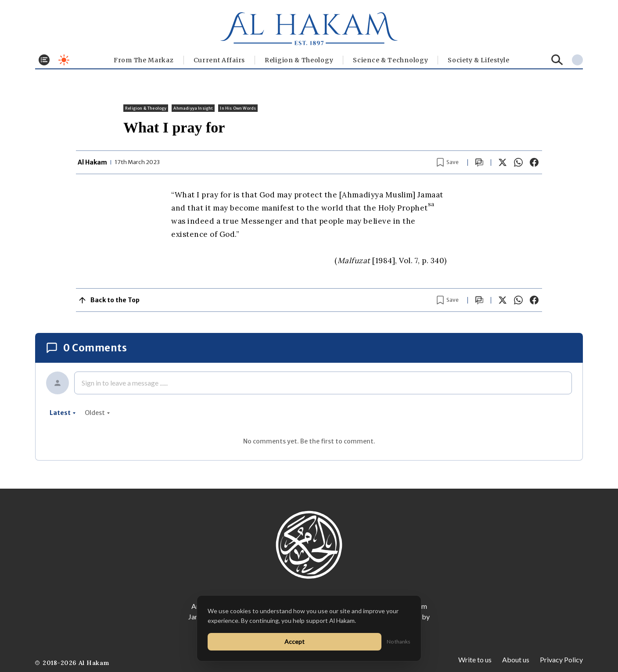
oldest (97, 413)
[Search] (557, 60)
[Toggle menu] (44, 60)
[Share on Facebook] (534, 162)
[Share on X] (503, 162)
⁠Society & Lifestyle (478, 60)
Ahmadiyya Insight (193, 108)
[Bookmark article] (448, 162)
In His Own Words (238, 108)
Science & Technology (390, 60)
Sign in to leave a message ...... (125, 383)
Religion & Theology (299, 60)
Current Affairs (219, 60)
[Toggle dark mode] (64, 60)
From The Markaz (144, 60)
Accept (295, 642)
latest (63, 413)
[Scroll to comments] (479, 163)
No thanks (399, 642)
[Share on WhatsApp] (518, 162)
